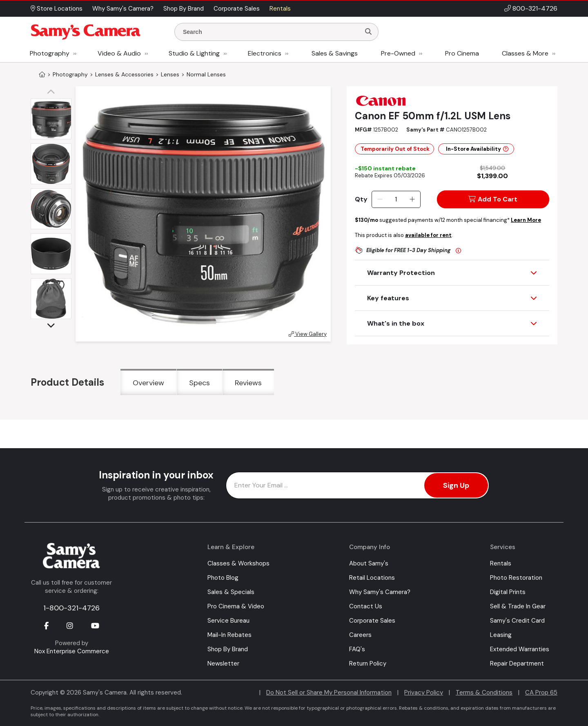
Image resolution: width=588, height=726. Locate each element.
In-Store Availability (477, 149)
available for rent (428, 235)
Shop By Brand (228, 649)
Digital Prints (508, 592)
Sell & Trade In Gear (518, 606)
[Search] (368, 32)
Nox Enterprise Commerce (72, 651)
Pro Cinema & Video (236, 606)
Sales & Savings (335, 53)
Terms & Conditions (484, 692)
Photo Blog (223, 578)
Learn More (526, 220)
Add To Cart (493, 199)
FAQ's (357, 649)
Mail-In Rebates (229, 635)
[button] (53, 92)
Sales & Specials (231, 592)
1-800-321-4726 (71, 608)
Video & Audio (119, 53)
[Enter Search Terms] (271, 32)
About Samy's (369, 563)
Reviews (248, 383)
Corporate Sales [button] (237, 9)
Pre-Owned (398, 53)
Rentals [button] (280, 9)
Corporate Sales (372, 621)
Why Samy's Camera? (380, 592)
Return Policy (368, 663)
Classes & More (525, 53)
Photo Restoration (516, 578)
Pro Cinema (462, 53)
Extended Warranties (520, 649)
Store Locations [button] (57, 9)
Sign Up (456, 485)
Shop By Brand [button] (184, 9)
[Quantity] (396, 199)
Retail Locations (372, 578)
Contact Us (366, 606)
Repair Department (517, 663)
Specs (199, 383)
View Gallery (308, 334)
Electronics (265, 53)
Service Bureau (228, 621)
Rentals (501, 563)
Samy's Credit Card (517, 621)
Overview (148, 383)
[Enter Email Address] (357, 485)
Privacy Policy (424, 692)
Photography (50, 53)
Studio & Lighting (194, 53)
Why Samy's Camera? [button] (123, 9)
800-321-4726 (535, 8)
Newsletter (223, 663)
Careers (360, 635)
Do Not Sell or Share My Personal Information (329, 692)
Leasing (501, 635)
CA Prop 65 (541, 692)
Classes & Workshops (238, 563)
